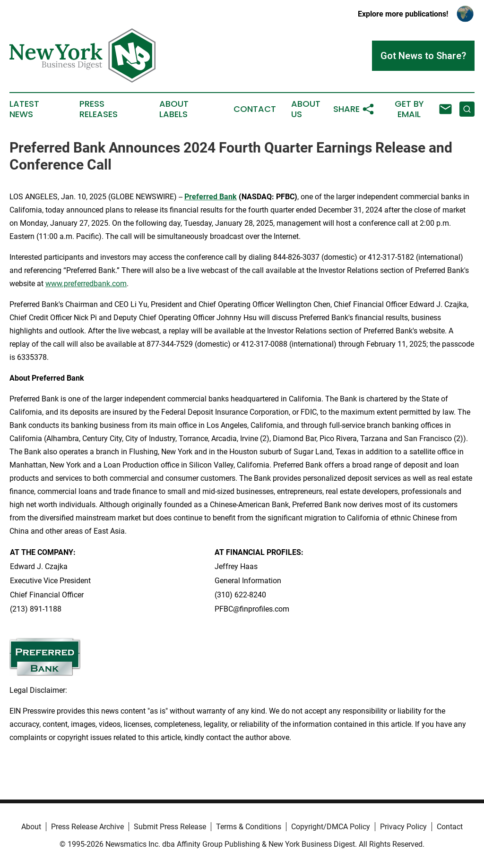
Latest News (24, 109)
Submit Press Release (170, 827)
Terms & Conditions (249, 827)
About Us (306, 109)
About (31, 827)
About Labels (174, 109)
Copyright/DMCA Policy (331, 827)
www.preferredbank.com (86, 284)
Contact (255, 109)
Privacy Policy (403, 827)
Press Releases (99, 109)
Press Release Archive (87, 827)
